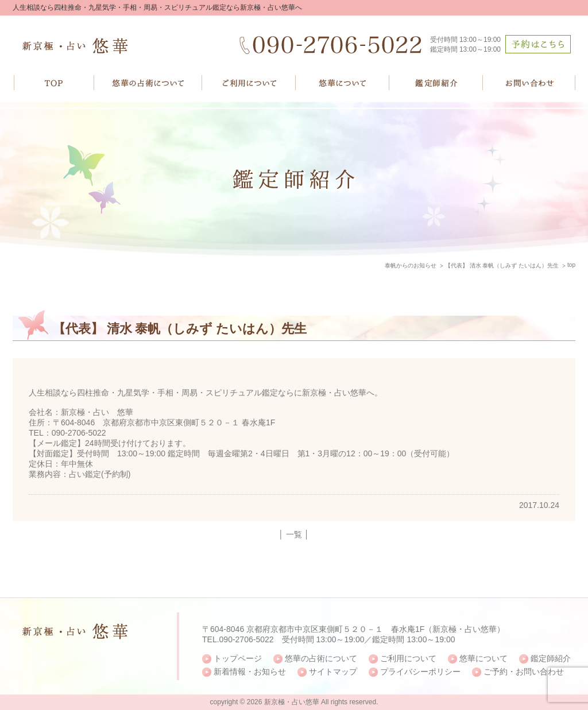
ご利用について (408, 658)
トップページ (238, 658)
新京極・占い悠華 (292, 702)
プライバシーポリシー (420, 672)
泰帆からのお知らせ (411, 265)
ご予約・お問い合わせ (524, 672)
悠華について (483, 658)
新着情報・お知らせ (250, 672)
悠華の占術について (321, 658)
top (571, 265)
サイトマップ (333, 672)
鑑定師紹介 (551, 658)
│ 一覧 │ (294, 534)
